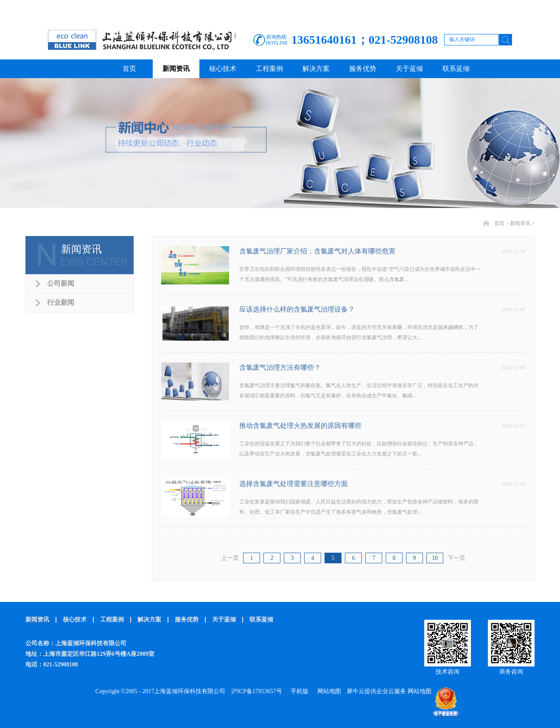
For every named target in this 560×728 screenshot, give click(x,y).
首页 (129, 69)
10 (435, 558)
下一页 (456, 558)
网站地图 (328, 691)
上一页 (230, 558)
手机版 (298, 691)
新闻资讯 (520, 223)
